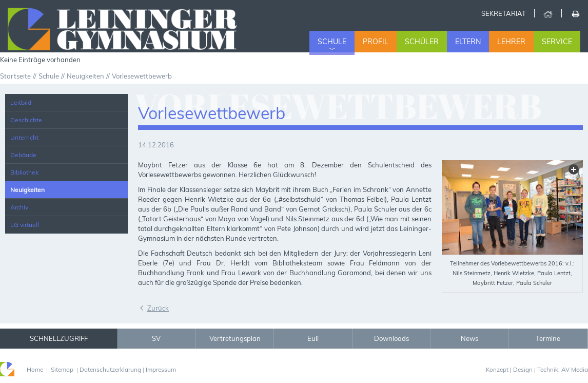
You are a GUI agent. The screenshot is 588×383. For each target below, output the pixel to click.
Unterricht (24, 137)
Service (557, 42)
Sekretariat (504, 13)
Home (548, 13)
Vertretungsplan (235, 338)
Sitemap (62, 369)
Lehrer (511, 42)
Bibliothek (24, 172)
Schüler (422, 42)
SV (156, 338)
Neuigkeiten (27, 190)
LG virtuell (25, 225)
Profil (376, 42)
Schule (332, 42)
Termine (548, 338)
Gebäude (23, 155)
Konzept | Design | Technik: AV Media (537, 369)
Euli (313, 338)
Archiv (19, 207)
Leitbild (21, 102)
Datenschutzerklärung (110, 369)
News (469, 338)
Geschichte (26, 120)
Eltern (468, 42)
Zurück (158, 308)
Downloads (391, 338)
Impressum (161, 369)
